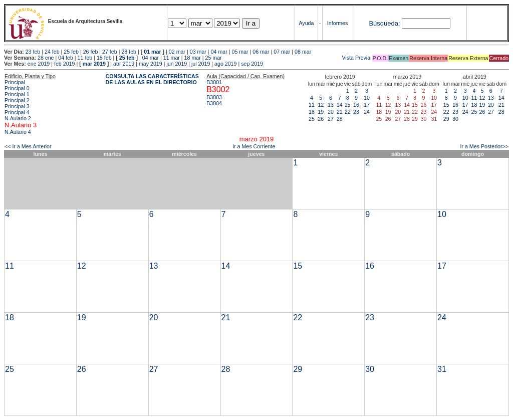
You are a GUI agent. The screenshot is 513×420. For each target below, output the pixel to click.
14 (340, 105)
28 (340, 119)
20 (331, 112)
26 (321, 119)
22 (348, 112)
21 (340, 112)
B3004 (214, 103)
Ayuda (306, 23)
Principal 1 (17, 94)
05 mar (240, 52)
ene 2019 (39, 64)
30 (455, 119)
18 (312, 112)
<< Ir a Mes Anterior (28, 146)
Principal (15, 82)
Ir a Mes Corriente (254, 146)
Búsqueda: (384, 23)
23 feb (33, 52)
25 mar (213, 58)
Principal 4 (17, 112)
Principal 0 (17, 88)
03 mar (198, 52)
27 (331, 119)
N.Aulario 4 (18, 132)
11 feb (85, 58)
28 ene (46, 58)
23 (356, 112)
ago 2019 (225, 64)
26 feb (91, 52)
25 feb (71, 52)
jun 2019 (177, 64)
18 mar (193, 58)
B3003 (214, 97)
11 (312, 105)
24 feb (52, 52)
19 (321, 112)
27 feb (110, 52)
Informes (337, 23)
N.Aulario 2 (18, 118)
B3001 (214, 82)
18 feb (104, 58)
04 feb (66, 58)
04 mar (219, 52)
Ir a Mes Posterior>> (484, 146)
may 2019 (151, 64)
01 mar (152, 52)
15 (348, 105)
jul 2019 (201, 64)
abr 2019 (124, 64)
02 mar (177, 52)
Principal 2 (17, 100)
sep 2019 (252, 64)
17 (367, 105)
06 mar (261, 52)
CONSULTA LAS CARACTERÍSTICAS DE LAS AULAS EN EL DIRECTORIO (152, 79)
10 (367, 98)
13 (331, 105)
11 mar (172, 58)
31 (442, 369)
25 (312, 119)
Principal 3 (17, 106)
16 (356, 105)
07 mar (282, 52)
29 (446, 119)
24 (367, 112)
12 (321, 105)
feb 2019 (64, 64)
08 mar (303, 52)
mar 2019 (94, 64)
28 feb (129, 52)
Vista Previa (297, 58)
